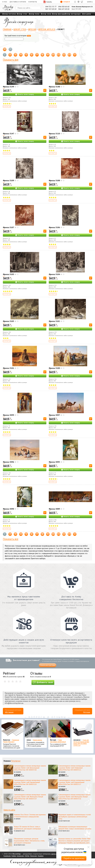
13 (69, 55)
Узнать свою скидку (26, 94)
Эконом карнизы (37, 740)
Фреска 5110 (54, 134)
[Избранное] (75, 2)
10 (53, 55)
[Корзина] (82, 2)
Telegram (33, 856)
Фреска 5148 (54, 87)
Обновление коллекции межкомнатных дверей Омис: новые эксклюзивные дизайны (75, 828)
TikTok (27, 856)
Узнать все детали (48, 665)
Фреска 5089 (54, 509)
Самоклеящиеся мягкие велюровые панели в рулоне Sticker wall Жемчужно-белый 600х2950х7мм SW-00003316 (74, 797)
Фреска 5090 (8, 509)
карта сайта (55, 854)
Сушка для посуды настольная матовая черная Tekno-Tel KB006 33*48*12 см (81, 743)
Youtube (41, 856)
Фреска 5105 (8, 274)
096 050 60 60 (64, 7)
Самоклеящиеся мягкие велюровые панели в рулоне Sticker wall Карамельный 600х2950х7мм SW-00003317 (74, 782)
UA (88, 2)
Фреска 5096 (8, 462)
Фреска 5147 (8, 134)
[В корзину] (45, 90)
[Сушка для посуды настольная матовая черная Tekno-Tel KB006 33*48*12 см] (83, 729)
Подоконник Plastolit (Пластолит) (11, 741)
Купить (7, 106)
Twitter (14, 856)
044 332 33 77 (51, 7)
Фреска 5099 (8, 415)
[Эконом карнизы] (36, 729)
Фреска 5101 (8, 368)
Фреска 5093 (54, 462)
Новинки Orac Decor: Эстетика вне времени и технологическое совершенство (30, 816)
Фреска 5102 (54, 321)
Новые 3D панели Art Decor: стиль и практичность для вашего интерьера (27, 828)
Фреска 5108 (54, 180)
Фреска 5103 (8, 321)
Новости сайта (9, 810)
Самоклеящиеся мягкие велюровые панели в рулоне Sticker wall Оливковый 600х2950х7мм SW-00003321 (74, 768)
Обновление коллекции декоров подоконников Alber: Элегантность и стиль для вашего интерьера (29, 841)
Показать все (11, 60)
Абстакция (9, 712)
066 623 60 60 (64, 9)
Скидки (65, 2)
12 (64, 55)
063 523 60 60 (51, 9)
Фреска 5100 (54, 368)
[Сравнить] (78, 2)
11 (59, 55)
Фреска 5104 (54, 274)
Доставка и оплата (18, 2)
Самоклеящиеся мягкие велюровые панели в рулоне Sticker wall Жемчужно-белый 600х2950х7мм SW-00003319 (30, 797)
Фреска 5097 (54, 415)
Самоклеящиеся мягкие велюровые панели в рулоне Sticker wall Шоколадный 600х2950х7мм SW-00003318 (30, 768)
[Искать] (41, 8)
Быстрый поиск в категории (18, 36)
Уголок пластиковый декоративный (58, 741)
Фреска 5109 (8, 180)
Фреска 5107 (8, 227)
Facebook (7, 856)
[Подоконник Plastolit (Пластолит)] (12, 729)
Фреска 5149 (8, 87)
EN (90, 2)
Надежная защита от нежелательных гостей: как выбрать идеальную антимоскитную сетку (75, 817)
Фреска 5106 (54, 227)
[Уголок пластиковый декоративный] (59, 729)
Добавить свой (43, 682)
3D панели (17, 772)
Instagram (20, 856)
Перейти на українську (74, 858)
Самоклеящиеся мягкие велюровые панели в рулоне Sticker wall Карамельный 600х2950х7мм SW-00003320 (30, 782)
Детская (87, 712)
